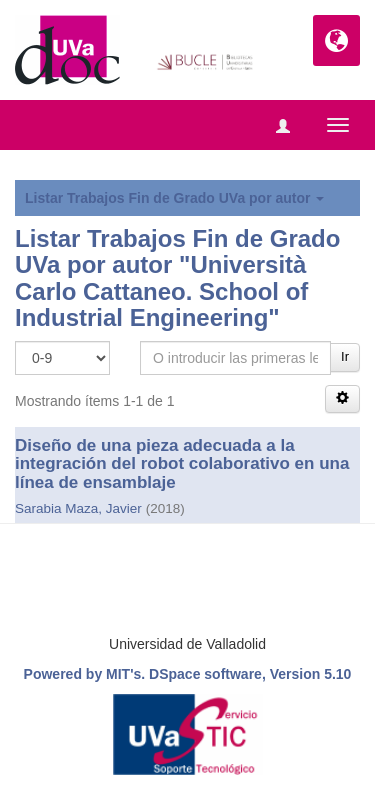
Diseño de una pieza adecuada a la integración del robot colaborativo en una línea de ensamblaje (182, 464)
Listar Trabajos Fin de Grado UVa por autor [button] (174, 198)
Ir (345, 356)
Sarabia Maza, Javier (78, 508)
